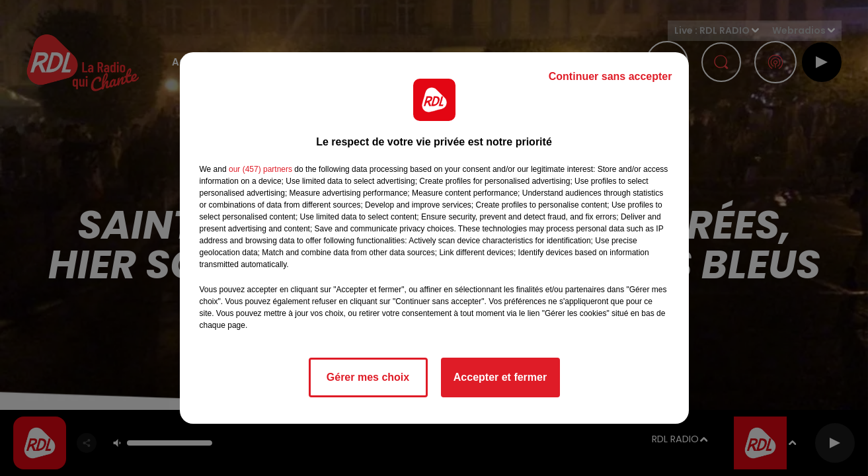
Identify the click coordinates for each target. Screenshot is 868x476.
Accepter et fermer (500, 377)
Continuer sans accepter (611, 76)
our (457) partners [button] (260, 169)
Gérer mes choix (368, 377)
